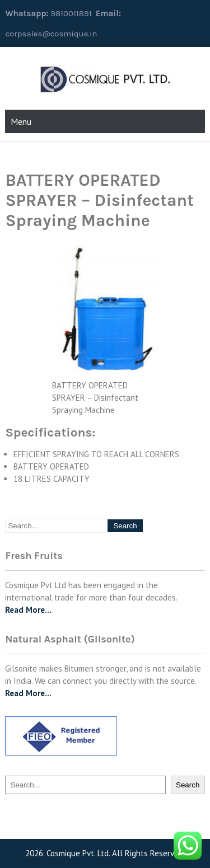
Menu (21, 121)
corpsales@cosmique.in (51, 34)
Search (188, 785)
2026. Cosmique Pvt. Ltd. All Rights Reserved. (105, 853)
